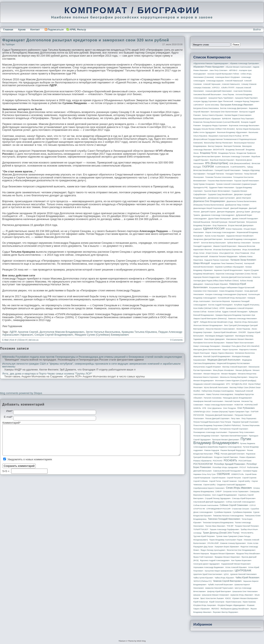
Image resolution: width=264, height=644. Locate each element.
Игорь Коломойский (251, 250)
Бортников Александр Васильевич (244, 126)
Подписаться (54, 30)
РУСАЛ (243, 467)
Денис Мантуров (243, 198)
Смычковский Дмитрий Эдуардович (209, 502)
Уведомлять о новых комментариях (30, 459)
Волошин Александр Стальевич (236, 157)
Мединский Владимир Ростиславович (233, 363)
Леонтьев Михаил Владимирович (208, 325)
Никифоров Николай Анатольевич (208, 401)
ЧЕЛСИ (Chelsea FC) (202, 581)
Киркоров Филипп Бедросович (207, 277)
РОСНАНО (218, 461)
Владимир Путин (208, 153)
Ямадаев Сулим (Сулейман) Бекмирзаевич (102, 335)
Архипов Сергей (28, 332)
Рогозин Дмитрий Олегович (233, 454)
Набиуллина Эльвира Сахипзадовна (217, 391)
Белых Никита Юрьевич (213, 115)
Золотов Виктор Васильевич (214, 243)
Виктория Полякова (232, 146)
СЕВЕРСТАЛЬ (237, 474)
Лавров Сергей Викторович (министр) (210, 319)
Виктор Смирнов (215, 146)
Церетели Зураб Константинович (208, 574)
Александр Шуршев (215, 81)
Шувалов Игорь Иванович (242, 595)
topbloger (10, 44)
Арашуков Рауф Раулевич (246, 98)
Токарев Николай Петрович (247, 526)
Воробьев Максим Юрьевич (222, 160)
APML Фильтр (78, 30)
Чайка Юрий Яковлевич (247, 577)
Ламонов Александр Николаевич (242, 319)
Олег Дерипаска (214, 408)
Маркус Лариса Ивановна (222, 353)
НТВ (204, 408)
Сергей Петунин (234, 478)
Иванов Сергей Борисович (225, 246)
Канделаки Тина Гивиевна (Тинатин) (227, 263)
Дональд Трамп (243, 212)
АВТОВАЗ (233, 70)
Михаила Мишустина (247, 374)
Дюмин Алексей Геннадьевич (245, 219)
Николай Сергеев (232, 401)
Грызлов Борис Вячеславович (217, 191)
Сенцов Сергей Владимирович (54, 335)
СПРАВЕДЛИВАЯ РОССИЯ (218, 509)
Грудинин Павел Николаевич (222, 188)
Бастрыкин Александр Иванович (237, 105)
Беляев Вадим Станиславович (238, 115)
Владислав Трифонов (246, 153)
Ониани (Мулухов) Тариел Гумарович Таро (231, 412)
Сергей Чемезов (229, 481)
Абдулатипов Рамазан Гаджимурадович (211, 63)
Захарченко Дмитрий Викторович (208, 239)
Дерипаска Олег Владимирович (209, 201)
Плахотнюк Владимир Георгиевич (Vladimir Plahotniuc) (217, 425)
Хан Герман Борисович (241, 560)
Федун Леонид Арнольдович (213, 550)
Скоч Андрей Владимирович (225, 495)
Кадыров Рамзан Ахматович (217, 260)
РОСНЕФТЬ (230, 460)
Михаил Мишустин (212, 374)
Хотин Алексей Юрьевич (236, 567)
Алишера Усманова (202, 88)
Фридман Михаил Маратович (227, 557)
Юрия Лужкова (249, 602)
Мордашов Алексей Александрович (209, 384)
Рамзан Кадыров (212, 450)
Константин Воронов (221, 301)
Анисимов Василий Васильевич (207, 94)
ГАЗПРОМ (208, 167)
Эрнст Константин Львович (212, 598)
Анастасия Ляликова (242, 91)
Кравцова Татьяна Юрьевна (139, 332)
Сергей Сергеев (249, 478)
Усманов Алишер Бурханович (233, 543)
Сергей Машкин (219, 478)
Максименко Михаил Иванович (240, 339)
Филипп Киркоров (201, 554)
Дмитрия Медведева (226, 212)
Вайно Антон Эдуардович (204, 132)
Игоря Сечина (212, 253)
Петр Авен (235, 419)
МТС (228, 384)
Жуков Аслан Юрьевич (215, 236)
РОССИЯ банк (245, 461)
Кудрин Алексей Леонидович (235, 312)
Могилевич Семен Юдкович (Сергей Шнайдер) (236, 381)
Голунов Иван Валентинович (220, 181)
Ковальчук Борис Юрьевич (216, 284)
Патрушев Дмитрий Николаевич (219, 415)
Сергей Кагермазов (202, 478)
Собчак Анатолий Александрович (241, 502)
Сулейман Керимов (223, 512)
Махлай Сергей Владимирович (217, 356)
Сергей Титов (215, 481)
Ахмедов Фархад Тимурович (247, 101)
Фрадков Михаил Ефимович (223, 554)
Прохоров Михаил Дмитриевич (226, 440)
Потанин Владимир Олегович (206, 436)
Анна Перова (228, 94)
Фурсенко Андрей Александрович (215, 560)
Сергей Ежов (251, 474)
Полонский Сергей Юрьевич (206, 429)
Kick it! (13, 340)
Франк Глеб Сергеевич (203, 557)
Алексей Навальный (234, 81)
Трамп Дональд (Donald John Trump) (221, 533)
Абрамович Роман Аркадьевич (209, 67)
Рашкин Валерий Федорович (233, 450)
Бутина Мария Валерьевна (248, 129)
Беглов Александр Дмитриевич (234, 108)
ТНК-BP (230, 526)
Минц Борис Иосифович (223, 370)
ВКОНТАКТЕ (219, 150)
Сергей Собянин (201, 481)
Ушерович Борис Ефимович (227, 547)
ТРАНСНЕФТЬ (247, 533)
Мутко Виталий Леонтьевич (216, 387)
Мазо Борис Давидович (215, 339)
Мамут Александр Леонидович (207, 346)
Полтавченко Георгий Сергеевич (234, 429)
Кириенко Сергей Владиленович (228, 270)
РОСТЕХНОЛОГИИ (203, 464)
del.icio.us (34, 340)
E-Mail (5, 340)
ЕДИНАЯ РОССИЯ (214, 229)
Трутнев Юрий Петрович (204, 536)
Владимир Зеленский (235, 150)
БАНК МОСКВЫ (212, 105)
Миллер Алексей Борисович (235, 367)
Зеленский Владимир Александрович (240, 239)
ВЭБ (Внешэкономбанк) (240, 163)
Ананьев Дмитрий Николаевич (219, 91)
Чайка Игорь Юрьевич (224, 578)
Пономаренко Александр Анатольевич (210, 432)
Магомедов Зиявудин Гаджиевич (219, 336)
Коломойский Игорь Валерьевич (232, 298)
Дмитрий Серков (208, 212)
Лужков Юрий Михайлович (225, 332)
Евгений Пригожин (237, 222)
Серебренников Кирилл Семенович (209, 488)
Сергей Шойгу (244, 481)
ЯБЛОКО (215, 609)
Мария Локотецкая (202, 353)
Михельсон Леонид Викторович (234, 377)
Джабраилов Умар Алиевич (237, 205)
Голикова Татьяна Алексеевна (219, 177)
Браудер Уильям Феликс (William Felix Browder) (214, 129)
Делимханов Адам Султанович (221, 198)
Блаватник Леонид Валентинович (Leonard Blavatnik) (216, 122)
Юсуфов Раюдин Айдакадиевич (232, 605)
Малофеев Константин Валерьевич (209, 343)
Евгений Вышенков (202, 222)
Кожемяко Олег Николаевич (206, 291)
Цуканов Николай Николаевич (243, 574)
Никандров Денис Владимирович (237, 398)
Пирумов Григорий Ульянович (245, 422)
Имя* (9, 411)
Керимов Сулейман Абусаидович (229, 267)
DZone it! (23, 340)
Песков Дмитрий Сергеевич (217, 419)
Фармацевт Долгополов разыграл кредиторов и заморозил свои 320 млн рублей (86, 40)
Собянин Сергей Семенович (234, 505)
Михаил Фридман (229, 374)
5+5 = (6, 471)
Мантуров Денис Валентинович (207, 350)
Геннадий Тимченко (215, 174)
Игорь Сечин (199, 253)
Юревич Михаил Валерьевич (245, 598)
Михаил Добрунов (243, 370)
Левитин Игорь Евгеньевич (246, 322)
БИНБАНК (227, 119)
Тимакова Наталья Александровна (228, 516)
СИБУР (219, 492)
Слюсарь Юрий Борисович (244, 498)
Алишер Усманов (249, 84)
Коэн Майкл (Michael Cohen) (206, 308)
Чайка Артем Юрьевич (203, 578)
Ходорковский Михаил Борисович (236, 564)
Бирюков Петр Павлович (243, 119)
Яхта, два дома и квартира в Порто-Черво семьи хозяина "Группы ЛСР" (47, 374)
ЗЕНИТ (196, 243)
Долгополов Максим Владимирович (62, 332)
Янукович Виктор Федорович (225, 612)
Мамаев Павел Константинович (240, 343)
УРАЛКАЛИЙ (213, 543)
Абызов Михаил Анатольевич (239, 67)
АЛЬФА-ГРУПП (228, 88)
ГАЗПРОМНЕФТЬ (238, 167)
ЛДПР (13, 332)
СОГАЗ (253, 505)
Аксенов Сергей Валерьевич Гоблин (223, 74)
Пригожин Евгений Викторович (234, 436)
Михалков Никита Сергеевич (206, 377)
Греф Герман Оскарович (204, 184)
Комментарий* (8, 423)
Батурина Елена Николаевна (206, 108)
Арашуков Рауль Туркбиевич (221, 98)
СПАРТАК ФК (199, 509)
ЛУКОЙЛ (242, 332)
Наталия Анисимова (213, 398)
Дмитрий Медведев (239, 208)
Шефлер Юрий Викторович (219, 591)
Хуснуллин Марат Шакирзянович (219, 571)
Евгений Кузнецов (220, 222)
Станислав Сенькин (241, 509)
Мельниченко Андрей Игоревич (207, 367)
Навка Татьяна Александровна (220, 394)
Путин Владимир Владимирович (222, 441)
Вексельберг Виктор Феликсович (219, 143)
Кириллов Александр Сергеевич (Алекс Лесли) (236, 274)
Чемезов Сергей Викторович (227, 581)
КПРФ (222, 308)
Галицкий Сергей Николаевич (227, 170)
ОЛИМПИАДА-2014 (202, 412)
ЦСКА (226, 574)
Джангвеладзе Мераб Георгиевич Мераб (211, 208)
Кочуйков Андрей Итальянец (247, 305)
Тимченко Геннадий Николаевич (224, 519)
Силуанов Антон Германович (236, 492)
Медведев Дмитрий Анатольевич (224, 360)
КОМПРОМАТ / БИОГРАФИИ (132, 10)
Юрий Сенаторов (217, 602)
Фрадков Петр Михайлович (248, 554)
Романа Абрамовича (202, 461)
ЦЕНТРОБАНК (243, 571)
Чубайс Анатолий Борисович (220, 585)
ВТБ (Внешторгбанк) (217, 163)
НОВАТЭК (239, 405)
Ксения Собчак (214, 312)
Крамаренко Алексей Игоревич (240, 308)
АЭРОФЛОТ (199, 105)
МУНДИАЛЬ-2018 (239, 384)
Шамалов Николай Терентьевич (219, 588)
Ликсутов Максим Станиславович (220, 329)
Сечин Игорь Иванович (239, 488)
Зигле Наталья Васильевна (103, 332)
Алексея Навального (231, 84)
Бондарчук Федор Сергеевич (215, 126)
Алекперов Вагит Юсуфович (228, 77)
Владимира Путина (227, 153)
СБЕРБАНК (223, 474)
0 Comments (176, 340)
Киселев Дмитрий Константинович (236, 277)
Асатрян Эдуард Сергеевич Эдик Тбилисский (213, 101)
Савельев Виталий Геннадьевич (227, 471)
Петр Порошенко (249, 419)
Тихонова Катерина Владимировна (218, 523)
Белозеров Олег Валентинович (224, 112)
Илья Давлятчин (227, 253)
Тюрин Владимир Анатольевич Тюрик (226, 540)
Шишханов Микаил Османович (216, 595)
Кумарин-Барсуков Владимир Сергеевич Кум (235, 315)
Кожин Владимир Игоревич (231, 291)
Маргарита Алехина (248, 350)
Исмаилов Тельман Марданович (223, 257)
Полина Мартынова (251, 425)
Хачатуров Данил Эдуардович (207, 564)
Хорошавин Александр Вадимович (209, 567)
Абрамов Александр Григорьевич (244, 63)
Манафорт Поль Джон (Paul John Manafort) (241, 346)
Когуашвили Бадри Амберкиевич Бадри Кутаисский (232, 288)
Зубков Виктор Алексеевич (239, 243)
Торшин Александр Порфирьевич (224, 529)
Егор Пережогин (220, 225)
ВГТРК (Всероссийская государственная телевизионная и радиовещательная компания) (225, 139)
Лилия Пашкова (243, 329)
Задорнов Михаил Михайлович (240, 236)
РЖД (217, 454)
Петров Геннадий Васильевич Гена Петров (212, 422)
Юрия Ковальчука (233, 602)
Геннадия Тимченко (234, 174)
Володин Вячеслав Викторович (207, 157)
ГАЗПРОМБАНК (222, 167)
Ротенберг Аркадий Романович (230, 464)
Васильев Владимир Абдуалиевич (232, 132)
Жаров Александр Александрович (220, 232)
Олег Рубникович (246, 408)
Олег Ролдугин (229, 408)
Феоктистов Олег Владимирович (241, 550)
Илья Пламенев (242, 253)
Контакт (35, 30)
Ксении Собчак (200, 312)
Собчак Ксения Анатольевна (206, 505)
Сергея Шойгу (209, 485)
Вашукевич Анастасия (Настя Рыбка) (225, 136)
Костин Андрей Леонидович (221, 305)
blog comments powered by (21, 393)
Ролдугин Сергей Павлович (226, 457)
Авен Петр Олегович (218, 70)
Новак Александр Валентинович (219, 405)
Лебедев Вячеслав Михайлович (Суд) (216, 322)
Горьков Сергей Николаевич (247, 181)
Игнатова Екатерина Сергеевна (227, 250)
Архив (22, 30)
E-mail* (8, 417)
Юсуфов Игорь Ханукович (205, 605)
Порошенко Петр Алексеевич (241, 432)
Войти (257, 30)
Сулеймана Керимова (242, 512)
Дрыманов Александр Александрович (218, 215)
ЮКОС (228, 598)
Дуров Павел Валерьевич (220, 219)
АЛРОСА (216, 88)
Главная (8, 30)
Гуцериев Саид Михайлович (220, 194)
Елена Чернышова (234, 229)
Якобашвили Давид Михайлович (235, 609)
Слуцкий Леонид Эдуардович (218, 498)
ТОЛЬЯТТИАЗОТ (201, 529)
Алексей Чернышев (212, 84)
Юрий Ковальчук (201, 602)
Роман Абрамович (247, 457)
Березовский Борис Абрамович (207, 119)
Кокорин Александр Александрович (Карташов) (226, 294)
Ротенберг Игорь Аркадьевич (225, 467)
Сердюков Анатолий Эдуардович (231, 485)
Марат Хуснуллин (230, 350)
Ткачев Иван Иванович (215, 526)
